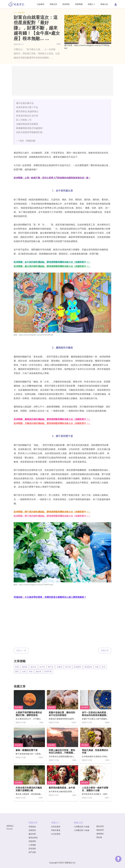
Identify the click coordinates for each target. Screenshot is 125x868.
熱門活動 (32, 852)
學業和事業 (56, 830)
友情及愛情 (56, 827)
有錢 (31, 672)
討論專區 (41, 4)
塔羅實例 (32, 830)
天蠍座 (59, 667)
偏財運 (38, 672)
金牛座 (42, 667)
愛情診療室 (33, 838)
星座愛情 (88, 667)
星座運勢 (18, 707)
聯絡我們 (100, 830)
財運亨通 (48, 672)
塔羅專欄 (79, 4)
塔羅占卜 (91, 4)
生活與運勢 (56, 834)
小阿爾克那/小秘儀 (82, 830)
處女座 (33, 667)
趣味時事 (32, 834)
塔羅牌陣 (32, 841)
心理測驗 (32, 845)
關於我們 (100, 826)
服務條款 (100, 834)
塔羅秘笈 (32, 827)
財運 (17, 667)
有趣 (97, 667)
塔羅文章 (53, 4)
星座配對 (78, 667)
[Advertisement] (62, 81)
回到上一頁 (21, 651)
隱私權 (99, 837)
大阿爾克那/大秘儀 (82, 827)
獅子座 (51, 667)
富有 (104, 667)
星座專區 (66, 4)
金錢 (24, 672)
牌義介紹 (104, 4)
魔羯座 (25, 667)
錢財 (17, 672)
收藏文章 (105, 651)
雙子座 (68, 667)
